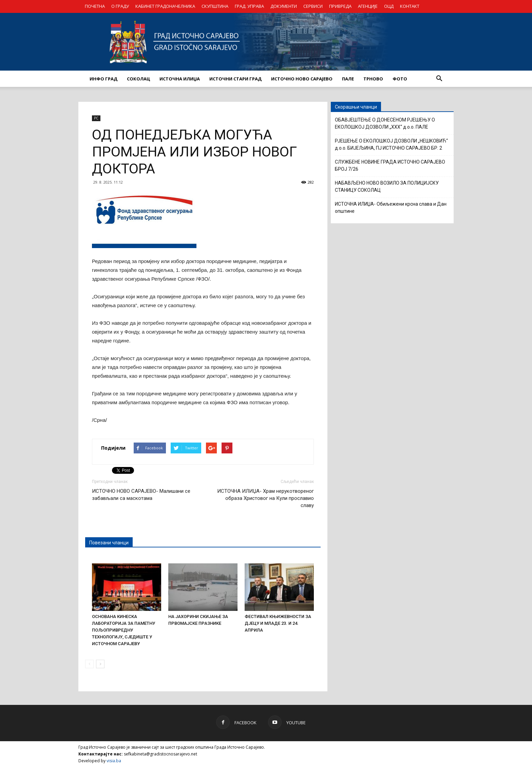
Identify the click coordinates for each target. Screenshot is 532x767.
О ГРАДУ (120, 6)
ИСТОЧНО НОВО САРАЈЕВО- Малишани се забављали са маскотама (141, 495)
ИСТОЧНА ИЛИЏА (180, 79)
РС (96, 118)
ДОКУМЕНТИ (284, 6)
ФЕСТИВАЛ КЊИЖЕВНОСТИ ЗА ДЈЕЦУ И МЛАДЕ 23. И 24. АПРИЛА (278, 623)
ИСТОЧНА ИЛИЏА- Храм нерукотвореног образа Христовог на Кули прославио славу (265, 498)
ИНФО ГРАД (103, 79)
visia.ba (114, 761)
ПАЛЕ (348, 79)
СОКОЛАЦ (138, 79)
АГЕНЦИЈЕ (368, 6)
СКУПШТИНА (215, 6)
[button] (439, 79)
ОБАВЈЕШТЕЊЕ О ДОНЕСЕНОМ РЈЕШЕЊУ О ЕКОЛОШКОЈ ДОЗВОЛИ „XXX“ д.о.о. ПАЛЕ (385, 123)
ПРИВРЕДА (340, 6)
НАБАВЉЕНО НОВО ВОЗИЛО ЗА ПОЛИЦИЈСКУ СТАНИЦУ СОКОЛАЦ (387, 186)
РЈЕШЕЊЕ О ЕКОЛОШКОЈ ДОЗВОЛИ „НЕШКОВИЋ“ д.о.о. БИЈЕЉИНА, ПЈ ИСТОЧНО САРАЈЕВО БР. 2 (391, 144)
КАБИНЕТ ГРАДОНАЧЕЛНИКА (165, 6)
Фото (400, 79)
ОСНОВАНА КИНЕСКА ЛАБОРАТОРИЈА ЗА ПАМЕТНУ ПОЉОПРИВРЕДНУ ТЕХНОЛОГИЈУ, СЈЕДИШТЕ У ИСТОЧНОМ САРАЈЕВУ (123, 630)
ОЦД (389, 6)
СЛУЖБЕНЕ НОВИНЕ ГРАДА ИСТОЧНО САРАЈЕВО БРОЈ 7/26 (390, 165)
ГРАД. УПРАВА (249, 6)
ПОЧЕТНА (95, 6)
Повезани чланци (109, 543)
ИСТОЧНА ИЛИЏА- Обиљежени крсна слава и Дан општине (391, 208)
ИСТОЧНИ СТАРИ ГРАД (235, 79)
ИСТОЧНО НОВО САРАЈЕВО (302, 79)
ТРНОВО (373, 79)
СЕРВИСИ (313, 6)
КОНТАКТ (410, 6)
